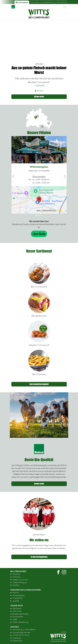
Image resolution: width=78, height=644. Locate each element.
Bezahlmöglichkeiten (21, 614)
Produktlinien (18, 598)
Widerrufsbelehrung (21, 622)
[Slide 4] (41, 91)
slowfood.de (40, 85)
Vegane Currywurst (39, 345)
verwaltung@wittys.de (21, 632)
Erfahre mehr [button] (39, 97)
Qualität (16, 585)
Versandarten (18, 617)
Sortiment (16, 577)
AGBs (15, 619)
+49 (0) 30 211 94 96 (21, 635)
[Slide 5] (42, 91)
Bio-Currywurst (22, 2)
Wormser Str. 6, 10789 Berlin (24, 630)
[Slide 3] (39, 91)
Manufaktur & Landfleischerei (26, 590)
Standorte (16, 574)
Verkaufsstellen (19, 595)
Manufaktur (42, 2)
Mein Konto (17, 611)
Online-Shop (61, 2)
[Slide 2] (37, 91)
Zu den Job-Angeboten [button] (39, 557)
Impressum (17, 638)
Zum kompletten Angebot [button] (39, 384)
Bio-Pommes (39, 374)
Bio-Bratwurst (39, 316)
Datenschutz (18, 641)
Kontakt (15, 627)
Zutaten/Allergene (20, 582)
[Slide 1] (36, 91)
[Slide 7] (42, 215)
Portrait (16, 593)
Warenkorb (17, 608)
